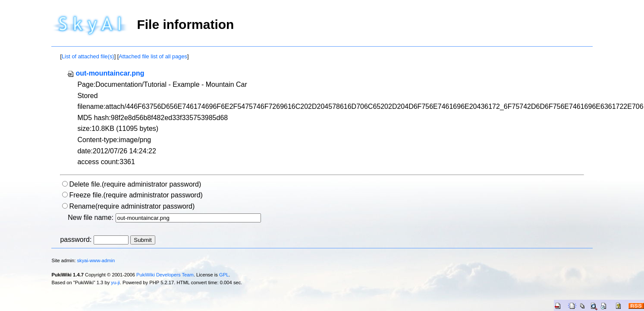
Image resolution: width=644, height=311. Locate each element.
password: (76, 240)
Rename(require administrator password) (132, 206)
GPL (224, 275)
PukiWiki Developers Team (165, 275)
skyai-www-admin (96, 260)
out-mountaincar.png (105, 73)
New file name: (91, 217)
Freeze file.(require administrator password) (136, 195)
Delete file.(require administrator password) (135, 184)
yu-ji (115, 282)
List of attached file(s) (88, 56)
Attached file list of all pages (153, 56)
